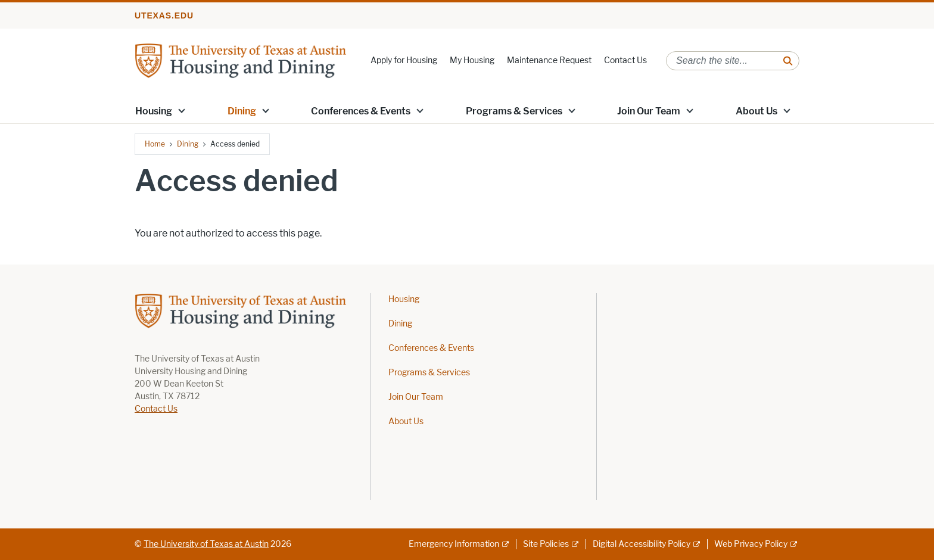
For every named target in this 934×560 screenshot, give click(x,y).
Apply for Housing (404, 60)
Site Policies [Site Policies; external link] (546, 544)
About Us (756, 111)
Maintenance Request (549, 60)
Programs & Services (514, 111)
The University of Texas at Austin (206, 544)
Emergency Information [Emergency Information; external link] (454, 544)
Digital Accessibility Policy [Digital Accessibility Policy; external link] (642, 544)
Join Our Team (649, 111)
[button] (182, 110)
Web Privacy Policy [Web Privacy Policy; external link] (751, 544)
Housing (154, 111)
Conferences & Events (361, 111)
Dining (242, 111)
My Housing (472, 60)
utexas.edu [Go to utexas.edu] (164, 15)
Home (155, 144)
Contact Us (625, 60)
